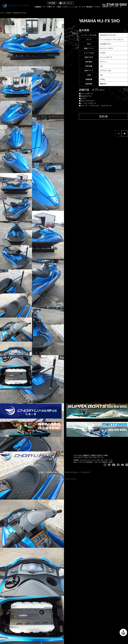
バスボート (66, 7)
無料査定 (89, 7)
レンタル (74, 7)
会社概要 (41, 472)
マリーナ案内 (47, 7)
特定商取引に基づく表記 (54, 472)
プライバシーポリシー (72, 472)
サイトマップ (86, 472)
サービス (82, 7)
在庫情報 (38, 7)
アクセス (97, 7)
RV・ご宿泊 (57, 7)
